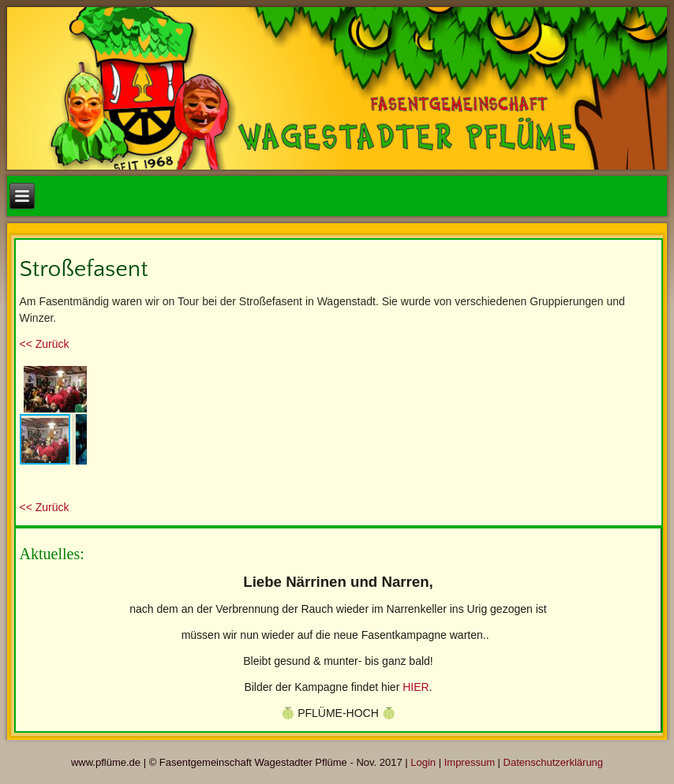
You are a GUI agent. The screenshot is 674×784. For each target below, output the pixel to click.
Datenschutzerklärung (553, 762)
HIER (416, 687)
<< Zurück (45, 344)
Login (423, 762)
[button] (73, 376)
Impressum (470, 762)
